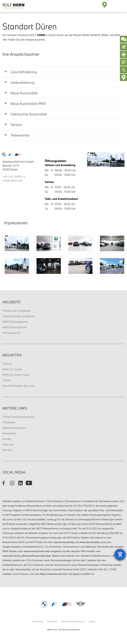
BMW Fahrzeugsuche (15, 322)
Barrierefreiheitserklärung (73, 621)
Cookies (92, 621)
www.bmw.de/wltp (64, 542)
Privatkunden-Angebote (16, 311)
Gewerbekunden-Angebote (18, 316)
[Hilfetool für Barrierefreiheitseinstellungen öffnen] (120, 554)
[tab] (63, 72)
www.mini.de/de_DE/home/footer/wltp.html (27, 556)
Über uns (8, 444)
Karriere (7, 450)
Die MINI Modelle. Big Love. (19, 386)
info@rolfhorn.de (12, 180)
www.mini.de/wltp (89, 542)
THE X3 (7, 364)
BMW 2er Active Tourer (16, 375)
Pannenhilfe (9, 433)
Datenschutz (38, 621)
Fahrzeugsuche (11, 333)
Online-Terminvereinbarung (19, 417)
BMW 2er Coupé (12, 369)
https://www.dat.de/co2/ (54, 574)
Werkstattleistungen (14, 428)
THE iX (7, 380)
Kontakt (7, 439)
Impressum (52, 621)
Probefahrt (9, 422)
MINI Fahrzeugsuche (15, 327)
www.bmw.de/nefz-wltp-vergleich (42, 551)
